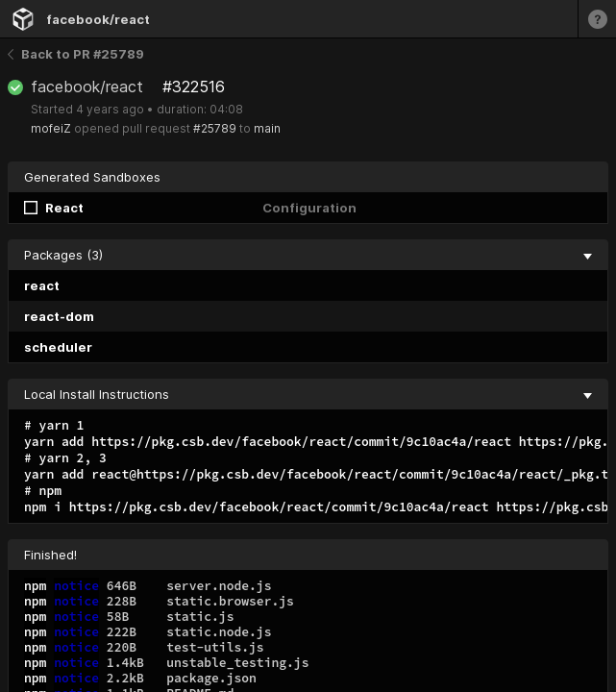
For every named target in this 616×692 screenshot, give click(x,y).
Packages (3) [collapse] (308, 255)
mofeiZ (51, 128)
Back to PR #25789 (76, 54)
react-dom (59, 316)
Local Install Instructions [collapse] (308, 394)
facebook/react (98, 19)
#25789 (215, 128)
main (267, 128)
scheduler (58, 347)
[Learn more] (597, 19)
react (42, 285)
